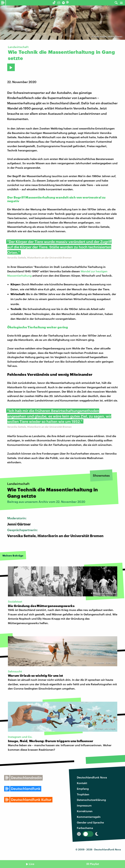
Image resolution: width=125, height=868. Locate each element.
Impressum (84, 805)
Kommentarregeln (89, 817)
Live (32, 864)
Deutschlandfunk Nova (92, 777)
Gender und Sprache (90, 822)
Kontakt (82, 783)
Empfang (83, 789)
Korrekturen (85, 811)
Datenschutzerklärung (91, 800)
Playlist (94, 864)
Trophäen (83, 794)
